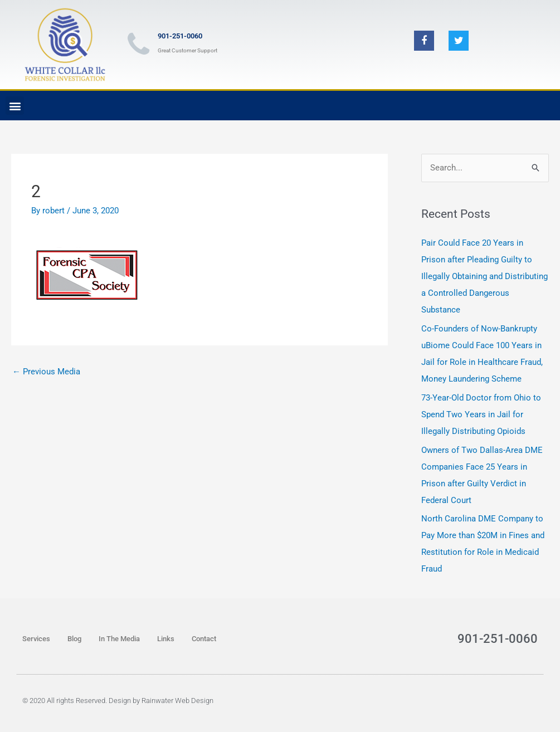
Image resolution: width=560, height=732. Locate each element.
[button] (15, 106)
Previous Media (46, 372)
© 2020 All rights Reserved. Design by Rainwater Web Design (118, 701)
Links (166, 639)
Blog (74, 639)
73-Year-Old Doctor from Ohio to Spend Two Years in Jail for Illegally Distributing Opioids (481, 414)
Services (36, 639)
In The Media (119, 639)
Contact (204, 639)
